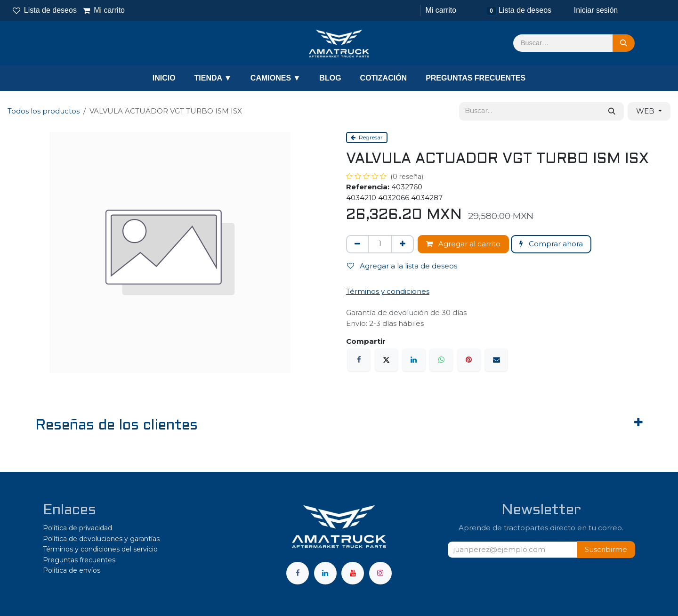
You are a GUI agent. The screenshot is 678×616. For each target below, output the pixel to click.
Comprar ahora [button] (551, 244)
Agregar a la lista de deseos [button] (402, 266)
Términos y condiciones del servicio (100, 549)
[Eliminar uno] (357, 244)
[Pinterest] (469, 360)
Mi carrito (104, 10)
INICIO (164, 78)
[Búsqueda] (624, 43)
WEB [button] (646, 111)
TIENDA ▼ (213, 78)
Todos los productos (44, 111)
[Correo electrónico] (496, 360)
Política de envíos (72, 570)
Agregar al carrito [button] (463, 244)
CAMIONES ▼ (276, 78)
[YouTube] (353, 573)
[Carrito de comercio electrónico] (440, 10)
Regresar (367, 137)
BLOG (330, 78)
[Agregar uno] (403, 244)
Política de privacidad (77, 528)
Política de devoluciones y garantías (101, 539)
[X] (387, 360)
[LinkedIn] (414, 360)
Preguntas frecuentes (79, 560)
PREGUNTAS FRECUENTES (476, 78)
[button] (606, 550)
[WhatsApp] (441, 360)
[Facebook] (359, 360)
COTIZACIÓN (384, 78)
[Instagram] (380, 573)
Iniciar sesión (596, 10)
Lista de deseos (45, 10)
